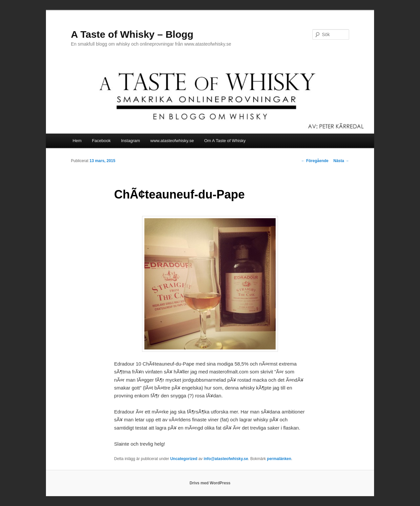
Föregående (315, 161)
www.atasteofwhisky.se (172, 141)
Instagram (131, 141)
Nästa (341, 161)
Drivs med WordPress (210, 483)
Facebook (101, 141)
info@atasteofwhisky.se (226, 459)
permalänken (279, 459)
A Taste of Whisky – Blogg (132, 34)
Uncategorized (184, 459)
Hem (77, 141)
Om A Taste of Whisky (225, 141)
